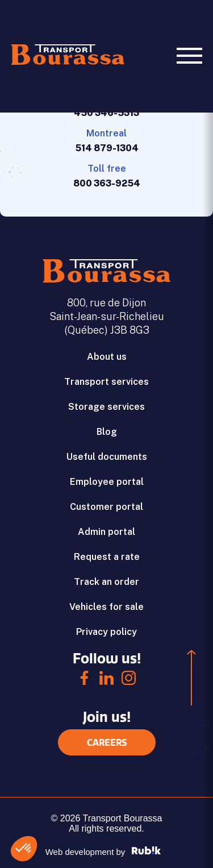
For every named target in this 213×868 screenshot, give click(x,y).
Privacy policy (106, 632)
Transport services (106, 382)
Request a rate (107, 557)
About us (107, 357)
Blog (107, 432)
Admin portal (106, 532)
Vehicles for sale (106, 607)
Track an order (106, 582)
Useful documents (107, 457)
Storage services (106, 407)
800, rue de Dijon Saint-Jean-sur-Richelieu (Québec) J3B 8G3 (107, 316)
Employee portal (107, 482)
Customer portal (106, 507)
